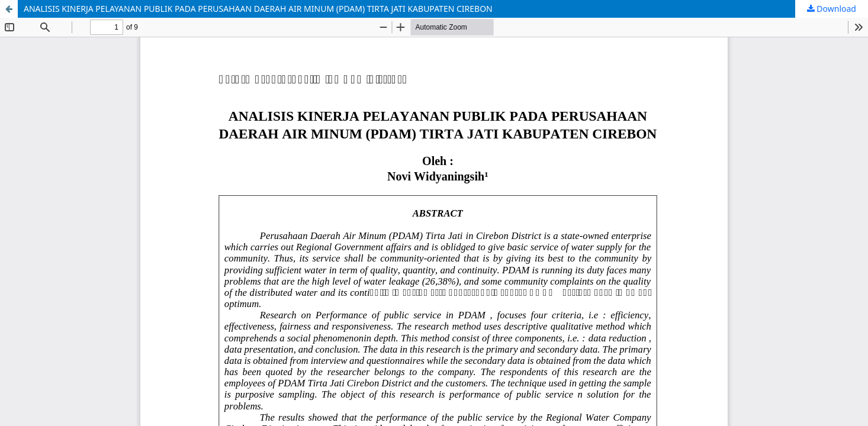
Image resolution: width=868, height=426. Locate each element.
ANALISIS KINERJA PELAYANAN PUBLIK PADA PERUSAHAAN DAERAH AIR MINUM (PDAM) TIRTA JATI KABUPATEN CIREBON (258, 9)
